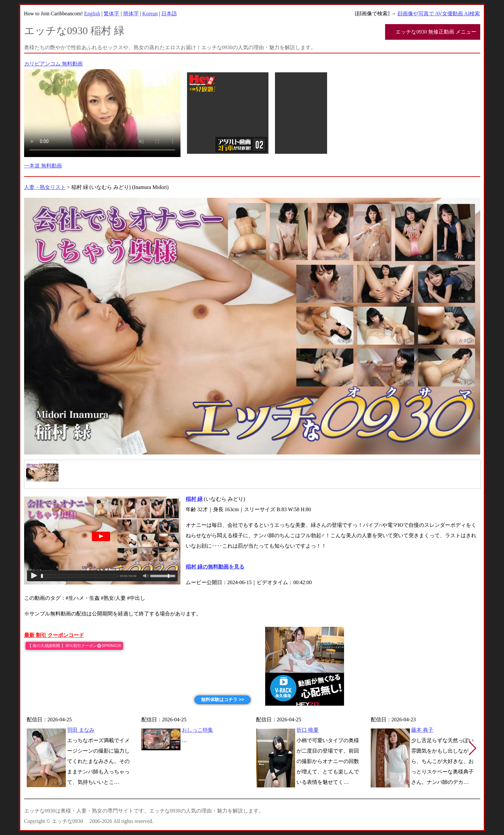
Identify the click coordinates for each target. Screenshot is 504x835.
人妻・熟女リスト (45, 187)
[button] (473, 748)
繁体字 (111, 14)
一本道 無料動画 (43, 166)
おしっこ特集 (197, 730)
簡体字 (131, 14)
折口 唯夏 (308, 730)
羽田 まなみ (81, 730)
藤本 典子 (422, 730)
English (92, 14)
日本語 (169, 14)
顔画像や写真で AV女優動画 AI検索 (439, 14)
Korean (150, 14)
